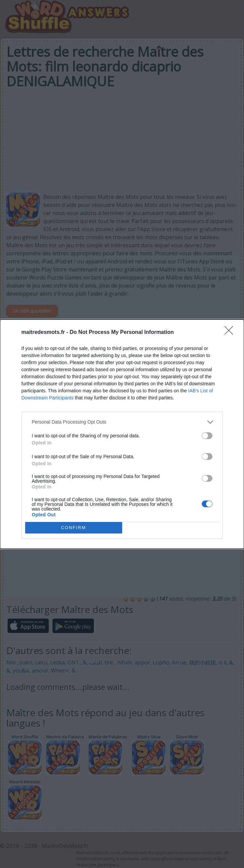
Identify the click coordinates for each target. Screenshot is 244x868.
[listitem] (122, 422)
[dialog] (122, 434)
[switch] (207, 436)
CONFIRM (74, 527)
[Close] (231, 333)
